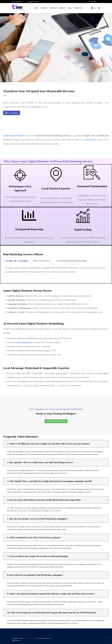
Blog (70, 8)
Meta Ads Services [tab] (42, 261)
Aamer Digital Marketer (15, 136)
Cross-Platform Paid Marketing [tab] (71, 261)
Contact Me (78, 8)
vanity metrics (90, 140)
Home (36, 8)
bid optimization (25, 342)
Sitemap (25, 638)
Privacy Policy (32, 638)
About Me (44, 8)
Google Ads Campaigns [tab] (17, 261)
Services (62, 8)
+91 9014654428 (17, 2)
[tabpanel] (56, 270)
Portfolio (53, 8)
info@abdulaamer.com (33, 2)
